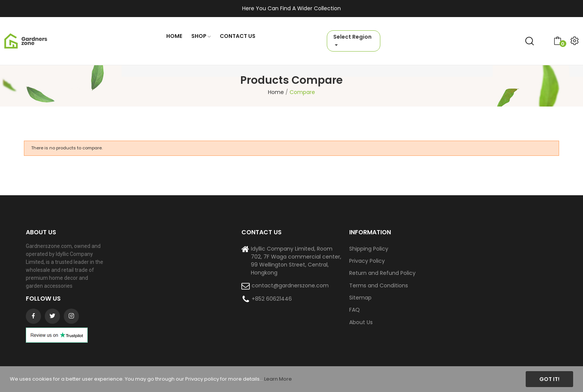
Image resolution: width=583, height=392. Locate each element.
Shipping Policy (369, 249)
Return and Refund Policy (382, 273)
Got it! (549, 379)
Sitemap (360, 298)
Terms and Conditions (379, 285)
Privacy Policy (367, 261)
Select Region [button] (352, 37)
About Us (361, 322)
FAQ (355, 310)
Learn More (278, 379)
